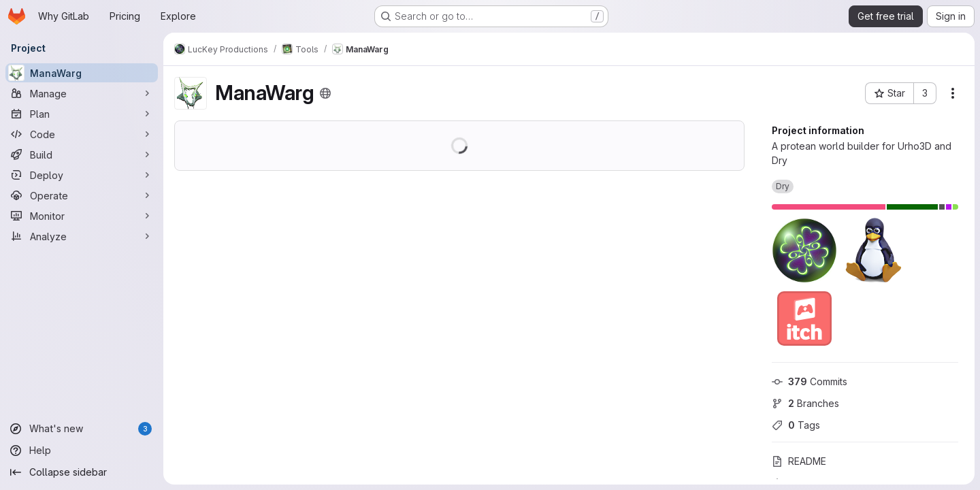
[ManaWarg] (82, 73)
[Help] (82, 451)
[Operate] (82, 195)
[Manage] (82, 93)
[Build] (82, 154)
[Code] (82, 134)
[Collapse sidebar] (82, 472)
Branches (805, 403)
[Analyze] (82, 236)
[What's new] (82, 429)
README (799, 461)
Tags (796, 425)
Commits (810, 381)
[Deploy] (82, 175)
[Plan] (82, 114)
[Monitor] (82, 216)
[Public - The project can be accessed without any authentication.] (325, 93)
